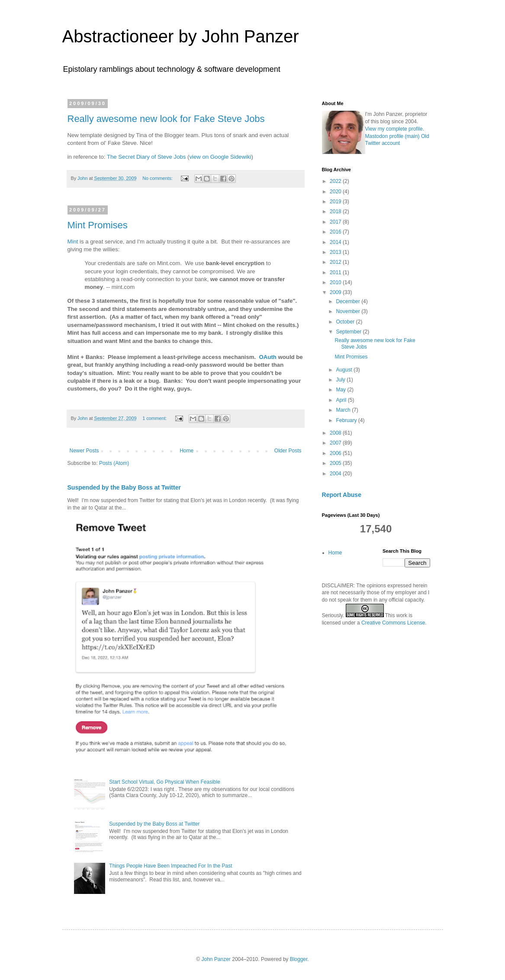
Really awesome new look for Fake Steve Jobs (166, 119)
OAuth (268, 357)
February (347, 420)
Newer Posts (84, 451)
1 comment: (155, 418)
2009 (336, 292)
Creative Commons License (393, 623)
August (345, 370)
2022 (336, 181)
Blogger (299, 959)
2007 (336, 443)
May (341, 390)
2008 (336, 433)
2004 (336, 474)
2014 (336, 242)
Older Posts (288, 451)
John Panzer (216, 959)
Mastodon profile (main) (392, 136)
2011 (336, 272)
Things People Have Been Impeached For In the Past (170, 866)
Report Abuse (342, 495)
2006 (336, 453)
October (346, 322)
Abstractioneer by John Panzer (181, 36)
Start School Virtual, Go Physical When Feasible (165, 782)
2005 (336, 463)
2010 (336, 282)
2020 (336, 192)
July (341, 380)
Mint (73, 242)
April (342, 400)
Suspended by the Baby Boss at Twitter (124, 487)
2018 (336, 211)
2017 (336, 222)
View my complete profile (394, 129)
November (349, 311)
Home (187, 451)
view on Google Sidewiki (220, 157)
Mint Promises (98, 225)
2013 (336, 252)
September (349, 332)
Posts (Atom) (114, 463)
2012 (336, 262)
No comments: (158, 178)
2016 (336, 232)
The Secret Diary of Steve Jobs (146, 157)
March (344, 410)
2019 (336, 202)
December (349, 301)
